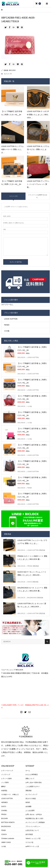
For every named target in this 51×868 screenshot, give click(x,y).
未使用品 (4, 791)
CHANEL (4, 811)
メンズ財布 (5, 782)
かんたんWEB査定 (32, 774)
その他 (7, 331)
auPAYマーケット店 (32, 846)
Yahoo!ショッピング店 (33, 838)
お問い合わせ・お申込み (34, 814)
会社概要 (28, 806)
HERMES (4, 802)
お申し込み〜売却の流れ (34, 782)
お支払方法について (32, 830)
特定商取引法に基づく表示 (34, 818)
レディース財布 (6, 779)
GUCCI (4, 806)
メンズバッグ (6, 774)
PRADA (4, 814)
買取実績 (28, 791)
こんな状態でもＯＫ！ (33, 787)
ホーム (28, 771)
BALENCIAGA (6, 826)
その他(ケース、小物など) (10, 794)
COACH (4, 834)
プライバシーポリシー (33, 826)
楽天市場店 (29, 834)
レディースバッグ (7, 771)
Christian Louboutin (8, 838)
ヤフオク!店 (29, 842)
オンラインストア (31, 794)
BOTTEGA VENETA (8, 822)
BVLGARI (4, 818)
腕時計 (3, 787)
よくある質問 (30, 811)
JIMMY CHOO (6, 842)
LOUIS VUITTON (11, 319)
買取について (30, 779)
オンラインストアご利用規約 (35, 822)
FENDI (7, 325)
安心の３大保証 (31, 799)
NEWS (28, 802)
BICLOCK (12, 70)
